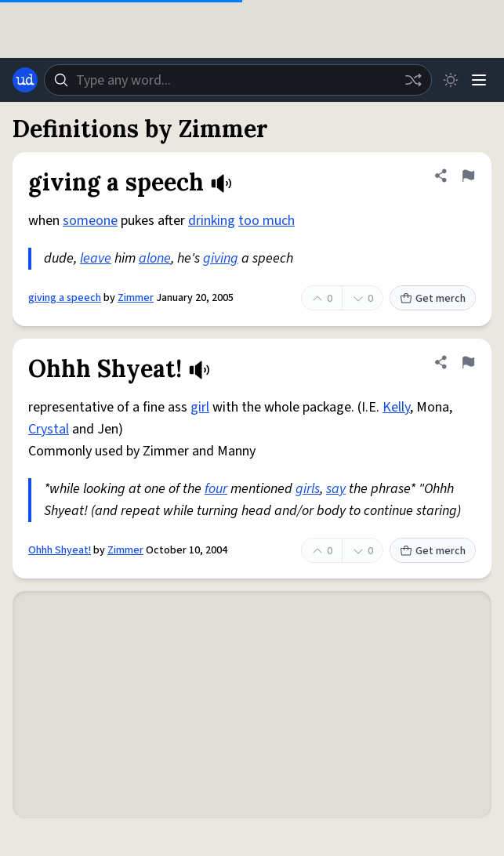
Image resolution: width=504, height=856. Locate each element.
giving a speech (65, 298)
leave (96, 258)
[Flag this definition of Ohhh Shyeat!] (468, 362)
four (216, 489)
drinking (212, 221)
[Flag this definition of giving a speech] (468, 176)
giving (221, 258)
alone (155, 258)
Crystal (49, 429)
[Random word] (413, 80)
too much (267, 221)
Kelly (396, 407)
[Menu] (479, 80)
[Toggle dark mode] (451, 80)
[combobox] (238, 80)
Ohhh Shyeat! (60, 550)
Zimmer (136, 298)
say (336, 489)
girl (200, 407)
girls (308, 489)
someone (90, 221)
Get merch (433, 299)
